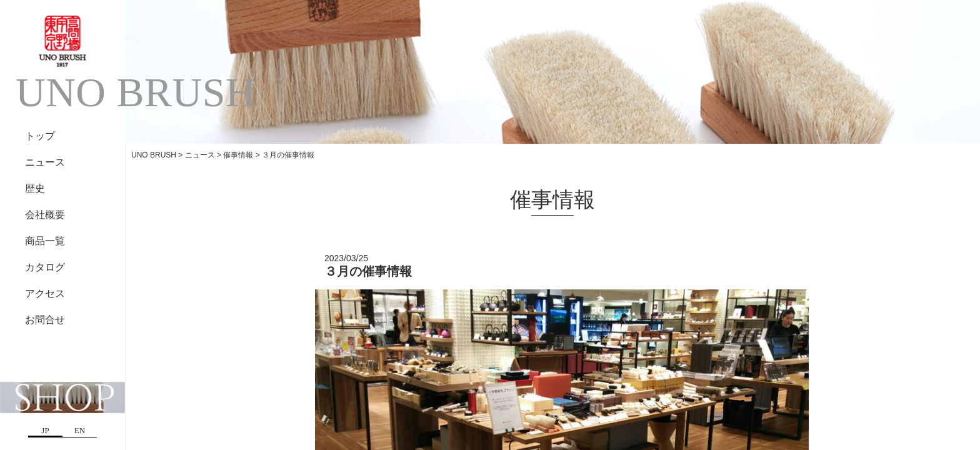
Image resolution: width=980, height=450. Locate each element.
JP (45, 430)
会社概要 (45, 215)
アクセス (45, 293)
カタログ (45, 267)
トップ (40, 136)
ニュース (45, 162)
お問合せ (45, 320)
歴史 (35, 188)
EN (80, 430)
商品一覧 (45, 241)
